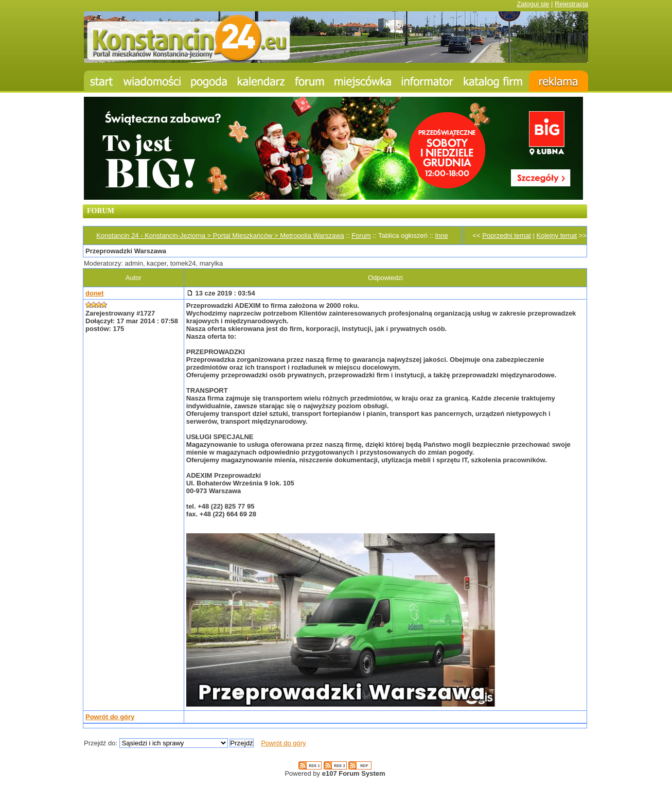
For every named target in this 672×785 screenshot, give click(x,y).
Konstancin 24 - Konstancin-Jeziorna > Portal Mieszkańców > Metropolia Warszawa (220, 236)
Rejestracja (571, 4)
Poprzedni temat (507, 236)
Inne (441, 236)
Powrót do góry (110, 717)
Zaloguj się (533, 4)
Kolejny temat (556, 236)
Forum (361, 236)
